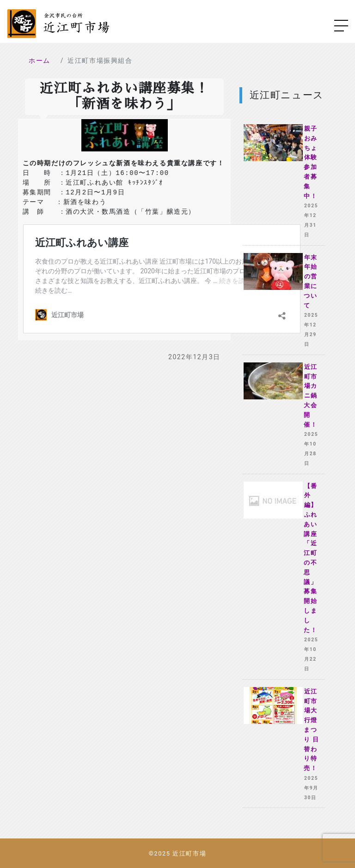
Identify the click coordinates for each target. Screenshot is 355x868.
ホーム (40, 60)
